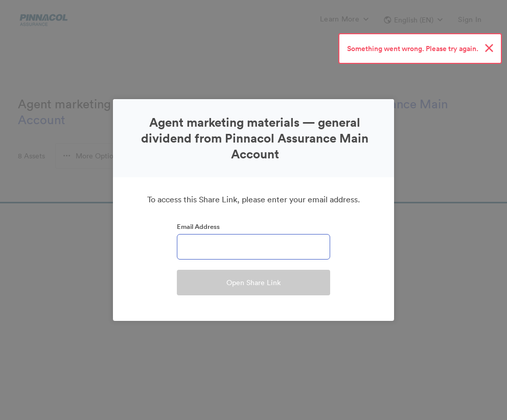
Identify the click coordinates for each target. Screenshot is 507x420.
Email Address (198, 227)
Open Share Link (253, 283)
